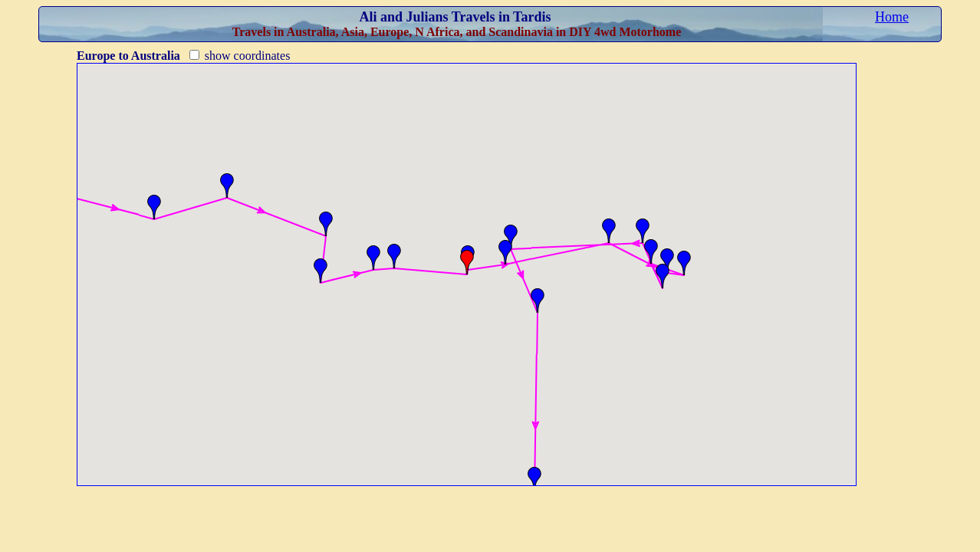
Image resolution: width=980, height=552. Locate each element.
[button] (154, 207)
